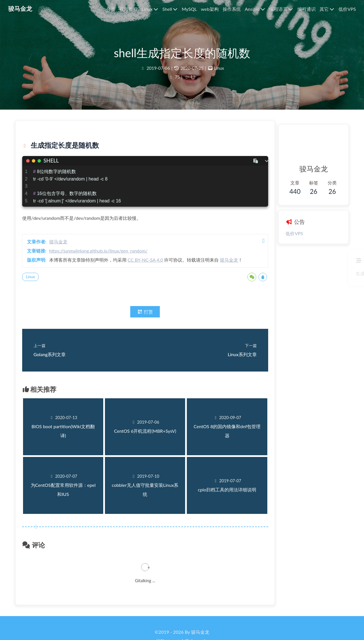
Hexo (172, 624)
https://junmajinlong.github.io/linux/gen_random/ (103, 258)
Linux (219, 72)
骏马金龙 (63, 248)
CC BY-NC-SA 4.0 (150, 267)
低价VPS (282, 234)
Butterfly (199, 624)
